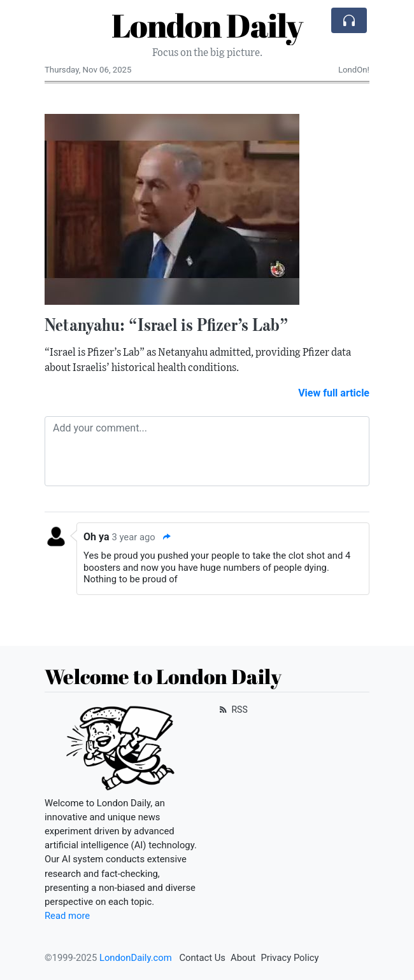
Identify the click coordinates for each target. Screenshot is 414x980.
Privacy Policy (289, 958)
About (243, 958)
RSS (232, 710)
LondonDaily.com (136, 958)
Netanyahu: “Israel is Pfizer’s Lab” (167, 325)
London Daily (207, 25)
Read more (67, 916)
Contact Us (202, 958)
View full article (334, 393)
